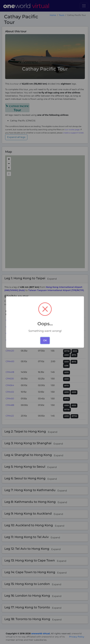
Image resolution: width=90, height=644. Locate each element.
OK (45, 340)
